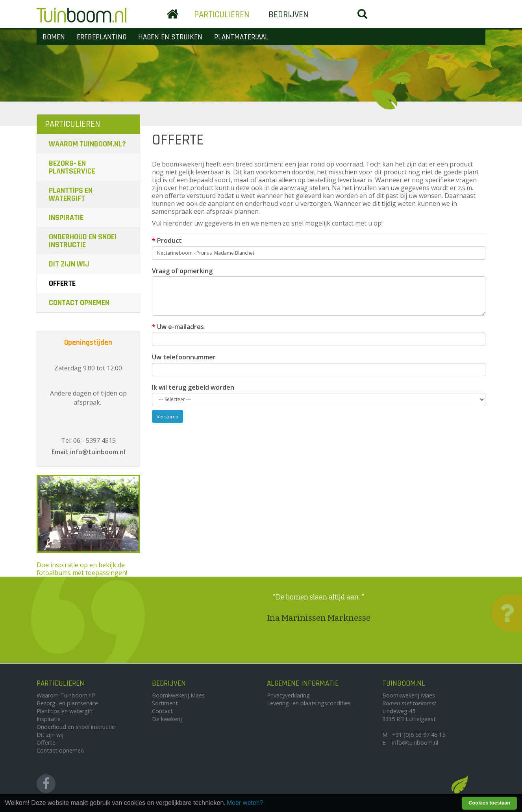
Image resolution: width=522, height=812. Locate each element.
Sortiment (165, 703)
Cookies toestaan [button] (489, 803)
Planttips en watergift (71, 194)
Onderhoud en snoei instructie (83, 241)
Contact (162, 711)
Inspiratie (66, 218)
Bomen (54, 37)
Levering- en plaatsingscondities (309, 703)
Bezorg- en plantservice (72, 167)
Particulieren (222, 15)
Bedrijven (288, 15)
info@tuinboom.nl (415, 743)
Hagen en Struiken (170, 37)
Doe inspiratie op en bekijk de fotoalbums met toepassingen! (88, 526)
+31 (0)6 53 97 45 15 (419, 735)
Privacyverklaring (288, 695)
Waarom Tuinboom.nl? (87, 144)
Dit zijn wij (69, 264)
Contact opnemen (79, 303)
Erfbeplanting (102, 37)
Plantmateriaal (241, 37)
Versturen (168, 417)
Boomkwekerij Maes (178, 695)
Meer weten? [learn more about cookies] (245, 803)
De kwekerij (167, 719)
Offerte (62, 283)
